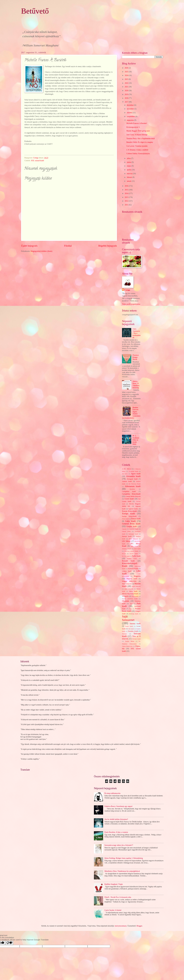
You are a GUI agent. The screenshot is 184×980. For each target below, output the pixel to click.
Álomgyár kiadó (132, 479)
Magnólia (137, 576)
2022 (127, 83)
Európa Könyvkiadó (129, 516)
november (131, 109)
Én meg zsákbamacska (113, 793)
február (130, 177)
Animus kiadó (127, 481)
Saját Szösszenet (128, 618)
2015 (127, 190)
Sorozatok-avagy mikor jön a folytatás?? (119, 845)
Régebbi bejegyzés (108, 246)
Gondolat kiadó (134, 529)
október (130, 113)
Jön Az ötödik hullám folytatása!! (116, 819)
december (131, 105)
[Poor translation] (9, 943)
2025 (127, 72)
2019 (127, 94)
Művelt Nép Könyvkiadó (130, 594)
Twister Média (130, 641)
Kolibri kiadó (132, 559)
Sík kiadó (131, 629)
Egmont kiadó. (133, 509)
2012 (127, 201)
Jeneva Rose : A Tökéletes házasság (136, 384)
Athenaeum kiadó (133, 486)
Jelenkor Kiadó (126, 549)
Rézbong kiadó (134, 614)
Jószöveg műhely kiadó (131, 551)
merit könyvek (129, 589)
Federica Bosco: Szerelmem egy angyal (118, 806)
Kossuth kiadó (128, 561)
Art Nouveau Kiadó (135, 484)
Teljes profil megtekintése (131, 304)
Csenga (127, 290)
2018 (127, 98)
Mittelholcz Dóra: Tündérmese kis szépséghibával (122, 871)
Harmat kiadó (127, 536)
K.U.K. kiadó (126, 556)
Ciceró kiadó (129, 499)
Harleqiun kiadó (133, 534)
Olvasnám (126, 601)
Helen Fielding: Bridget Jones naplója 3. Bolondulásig (124, 858)
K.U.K (124, 554)
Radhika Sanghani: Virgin (114, 884)
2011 (127, 205)
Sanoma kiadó (135, 624)
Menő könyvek (136, 586)
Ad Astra (125, 474)
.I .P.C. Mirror (127, 469)
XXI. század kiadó (37, 161)
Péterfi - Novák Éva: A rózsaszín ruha (118, 897)
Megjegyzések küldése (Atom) (41, 251)
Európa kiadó (128, 514)
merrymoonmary (121, 926)
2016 (127, 186)
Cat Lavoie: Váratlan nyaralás (137, 146)
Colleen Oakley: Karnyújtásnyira (138, 154)
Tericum (124, 634)
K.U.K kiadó (134, 554)
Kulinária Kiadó (133, 569)
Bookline (132, 489)
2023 (127, 79)
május (129, 166)
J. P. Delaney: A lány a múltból (137, 150)
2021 (127, 87)
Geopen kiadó (132, 526)
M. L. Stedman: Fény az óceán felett (136, 440)
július (129, 158)
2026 (127, 68)
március (130, 174)
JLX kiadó (137, 549)
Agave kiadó (136, 474)
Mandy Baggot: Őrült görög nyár (138, 131)
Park (131, 604)
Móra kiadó (133, 591)
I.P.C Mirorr (126, 541)
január (129, 181)
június (129, 162)
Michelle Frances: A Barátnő (136, 123)
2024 (127, 75)
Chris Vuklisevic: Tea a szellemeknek (137, 333)
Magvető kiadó (132, 579)
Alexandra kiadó (133, 476)
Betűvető (35, 11)
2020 (127, 91)
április (129, 170)
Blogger (139, 926)
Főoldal (68, 246)
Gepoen (124, 529)
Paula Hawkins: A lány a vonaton (116, 832)
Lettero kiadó (127, 571)
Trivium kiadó (136, 639)
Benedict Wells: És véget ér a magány (140, 142)
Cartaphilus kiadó (129, 491)
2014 (127, 193)
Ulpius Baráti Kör (127, 646)
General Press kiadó (131, 524)
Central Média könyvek (133, 496)
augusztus (131, 120)
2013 (127, 197)
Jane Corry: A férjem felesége (137, 135)
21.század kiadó (133, 471)
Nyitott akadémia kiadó (130, 599)
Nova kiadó (135, 596)
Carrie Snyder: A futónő (113, 910)
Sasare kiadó (129, 626)
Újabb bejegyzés (29, 246)
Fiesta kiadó (125, 519)
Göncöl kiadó (126, 531)
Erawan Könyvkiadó (129, 511)
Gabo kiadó (130, 521)
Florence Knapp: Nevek (136, 357)
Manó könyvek (127, 584)
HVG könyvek (133, 539)
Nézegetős (125, 596)
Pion (130, 609)
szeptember (131, 116)
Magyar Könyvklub (129, 581)
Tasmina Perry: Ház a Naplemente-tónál (140, 139)
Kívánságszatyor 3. (133, 127)
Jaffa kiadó (134, 546)
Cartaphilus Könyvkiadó (131, 494)
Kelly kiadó (136, 556)
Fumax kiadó (136, 519)
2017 (127, 102)
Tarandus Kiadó (133, 631)
